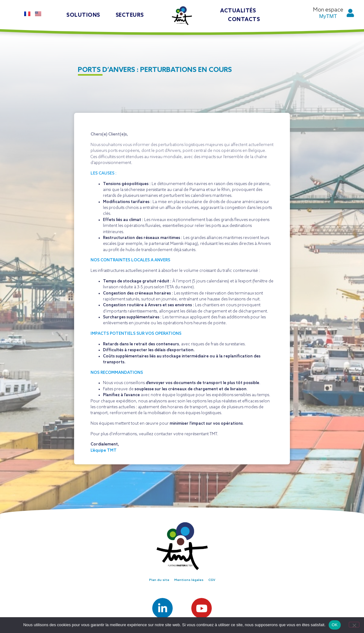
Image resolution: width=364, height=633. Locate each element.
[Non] (354, 625)
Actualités (238, 11)
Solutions (83, 15)
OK (335, 625)
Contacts (244, 20)
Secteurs (130, 15)
